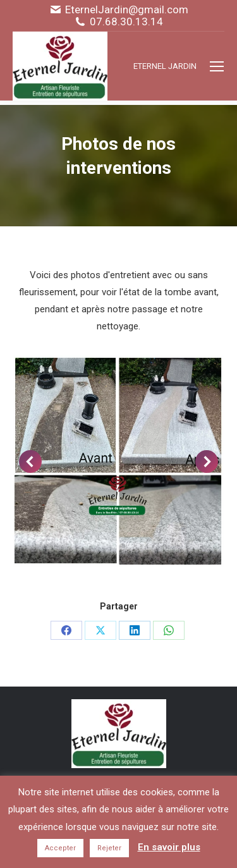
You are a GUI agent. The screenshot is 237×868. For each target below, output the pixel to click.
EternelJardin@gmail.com (127, 10)
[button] (30, 462)
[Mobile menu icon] (217, 66)
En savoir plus (169, 847)
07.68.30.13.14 (126, 22)
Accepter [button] (60, 848)
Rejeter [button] (109, 848)
